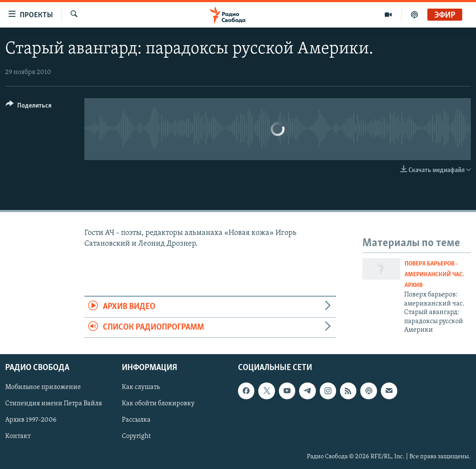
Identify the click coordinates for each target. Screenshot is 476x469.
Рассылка (136, 420)
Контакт (18, 437)
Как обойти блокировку (158, 404)
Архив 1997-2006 (31, 420)
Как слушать (141, 388)
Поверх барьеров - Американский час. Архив (434, 275)
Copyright (136, 437)
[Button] (29, 107)
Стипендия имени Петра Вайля (54, 404)
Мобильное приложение (43, 388)
